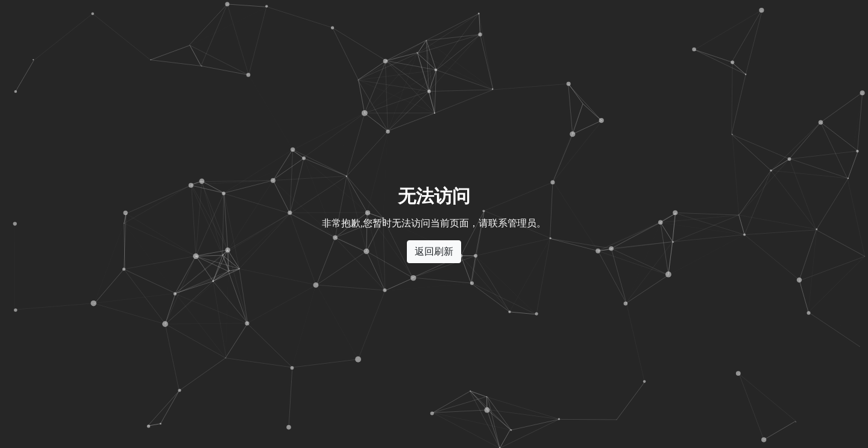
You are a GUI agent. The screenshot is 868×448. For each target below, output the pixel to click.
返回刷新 (434, 251)
